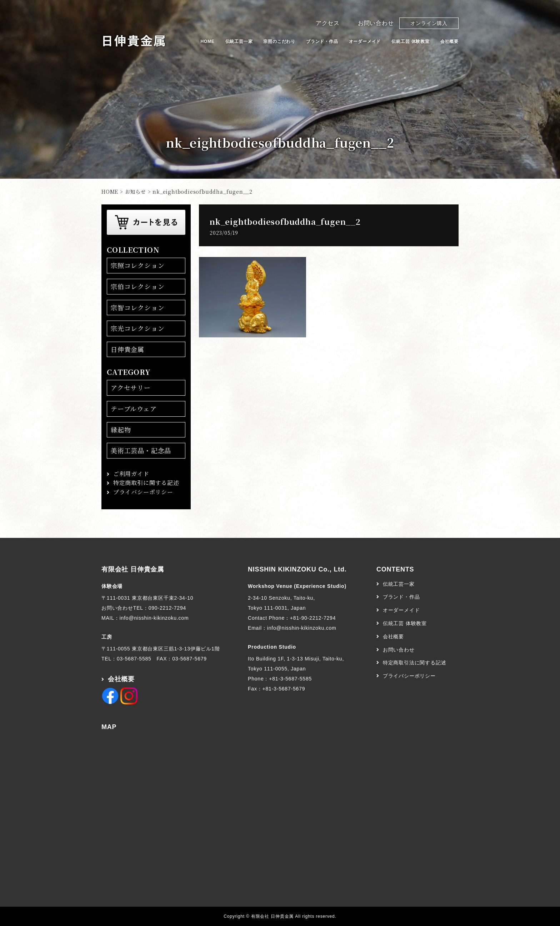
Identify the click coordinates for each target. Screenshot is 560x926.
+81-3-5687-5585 (290, 679)
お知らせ (136, 192)
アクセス (328, 23)
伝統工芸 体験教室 (411, 41)
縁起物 (121, 430)
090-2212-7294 (167, 608)
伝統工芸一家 (239, 41)
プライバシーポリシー (143, 492)
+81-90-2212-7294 (313, 618)
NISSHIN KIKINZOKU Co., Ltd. (297, 569)
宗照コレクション (137, 265)
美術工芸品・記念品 (141, 450)
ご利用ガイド (131, 474)
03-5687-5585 (134, 659)
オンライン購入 (429, 23)
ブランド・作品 (322, 41)
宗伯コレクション (137, 286)
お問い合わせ (376, 23)
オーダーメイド (365, 41)
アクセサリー (131, 387)
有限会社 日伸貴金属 (133, 569)
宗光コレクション (137, 328)
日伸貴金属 (127, 349)
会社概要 (449, 41)
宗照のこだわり (279, 41)
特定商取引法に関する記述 (415, 663)
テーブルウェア (134, 408)
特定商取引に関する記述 (146, 483)
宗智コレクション (137, 307)
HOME (207, 41)
